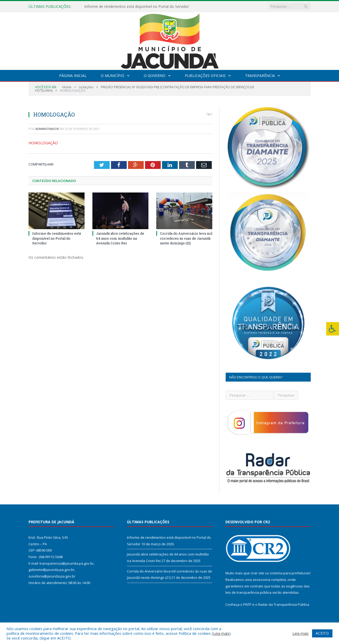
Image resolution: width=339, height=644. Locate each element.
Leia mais (221, 633)
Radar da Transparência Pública (284, 604)
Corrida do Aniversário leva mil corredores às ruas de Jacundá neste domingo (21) (186, 238)
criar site (257, 573)
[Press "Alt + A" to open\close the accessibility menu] (333, 329)
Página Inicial (73, 76)
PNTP (247, 604)
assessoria (262, 580)
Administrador (47, 129)
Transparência (260, 76)
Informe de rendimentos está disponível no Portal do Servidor (137, 7)
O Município (113, 76)
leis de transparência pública (248, 592)
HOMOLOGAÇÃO (43, 143)
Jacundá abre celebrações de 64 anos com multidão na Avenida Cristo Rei (120, 238)
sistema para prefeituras (290, 573)
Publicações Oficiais (205, 76)
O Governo (155, 76)
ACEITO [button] (322, 633)
